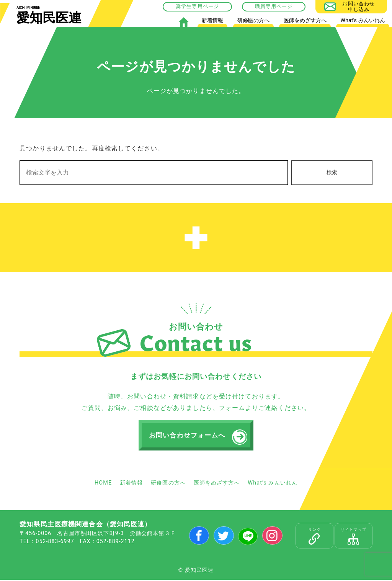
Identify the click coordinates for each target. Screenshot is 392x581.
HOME (184, 22)
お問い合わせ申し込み (359, 6)
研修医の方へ (253, 20)
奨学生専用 (189, 6)
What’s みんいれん (363, 20)
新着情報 (212, 20)
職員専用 (266, 6)
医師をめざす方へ (305, 20)
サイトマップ (354, 537)
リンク (314, 537)
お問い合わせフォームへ (188, 436)
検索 (332, 172)
